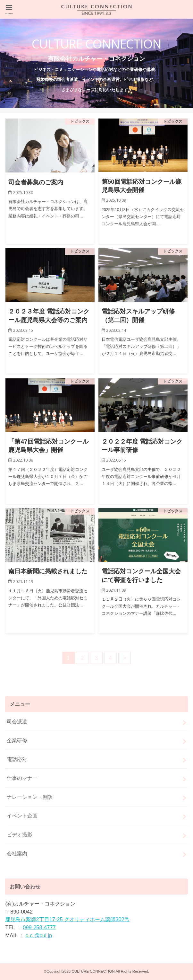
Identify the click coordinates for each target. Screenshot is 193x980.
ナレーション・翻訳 (30, 797)
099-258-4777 (39, 927)
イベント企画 (22, 816)
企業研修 (17, 740)
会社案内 (17, 853)
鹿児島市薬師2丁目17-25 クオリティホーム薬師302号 (67, 919)
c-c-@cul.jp (39, 935)
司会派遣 (17, 721)
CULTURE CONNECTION (93, 971)
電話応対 (17, 759)
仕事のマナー (22, 778)
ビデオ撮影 (20, 834)
